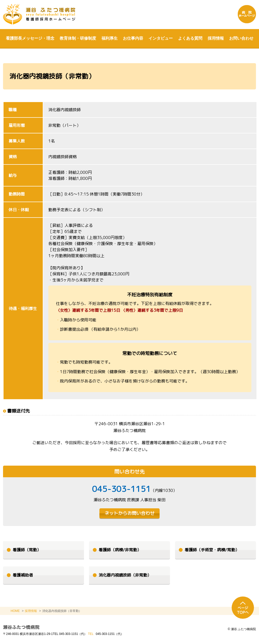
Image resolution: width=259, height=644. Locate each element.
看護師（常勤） (27, 550)
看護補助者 (23, 575)
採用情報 (31, 611)
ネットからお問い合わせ (129, 513)
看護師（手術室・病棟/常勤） (212, 550)
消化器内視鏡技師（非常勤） (125, 575)
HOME (15, 611)
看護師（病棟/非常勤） (120, 550)
